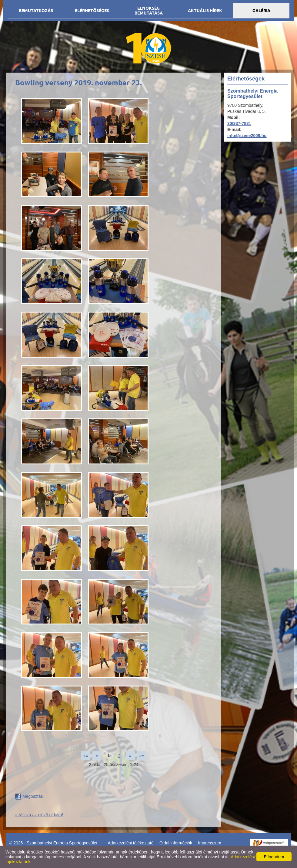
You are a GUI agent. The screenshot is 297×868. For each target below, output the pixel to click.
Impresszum (210, 843)
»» (142, 755)
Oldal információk (176, 843)
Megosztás (29, 796)
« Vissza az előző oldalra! (39, 815)
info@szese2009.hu (247, 136)
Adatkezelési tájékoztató (131, 843)
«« (86, 755)
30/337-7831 (239, 123)
